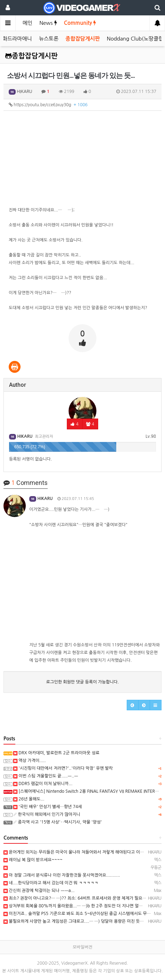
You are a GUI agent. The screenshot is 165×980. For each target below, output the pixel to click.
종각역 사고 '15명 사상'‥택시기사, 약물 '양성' (58, 822)
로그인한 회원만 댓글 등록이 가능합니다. (83, 682)
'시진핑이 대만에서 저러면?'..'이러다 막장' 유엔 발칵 (63, 768)
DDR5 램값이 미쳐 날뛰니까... (43, 784)
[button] (133, 705)
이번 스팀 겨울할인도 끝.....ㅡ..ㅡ (46, 776)
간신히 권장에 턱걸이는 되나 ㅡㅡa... (39, 891)
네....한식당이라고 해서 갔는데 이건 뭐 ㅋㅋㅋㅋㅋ (51, 883)
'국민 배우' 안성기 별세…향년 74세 (48, 807)
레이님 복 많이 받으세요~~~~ (33, 860)
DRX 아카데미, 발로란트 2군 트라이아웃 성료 (56, 753)
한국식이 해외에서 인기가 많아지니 (47, 814)
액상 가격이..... (29, 761)
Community (80, 23)
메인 (28, 23)
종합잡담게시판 (83, 39)
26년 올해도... (29, 799)
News (48, 23)
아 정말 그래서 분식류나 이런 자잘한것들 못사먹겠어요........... (62, 875)
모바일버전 (82, 947)
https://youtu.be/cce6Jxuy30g (48, 105)
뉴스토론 (49, 39)
